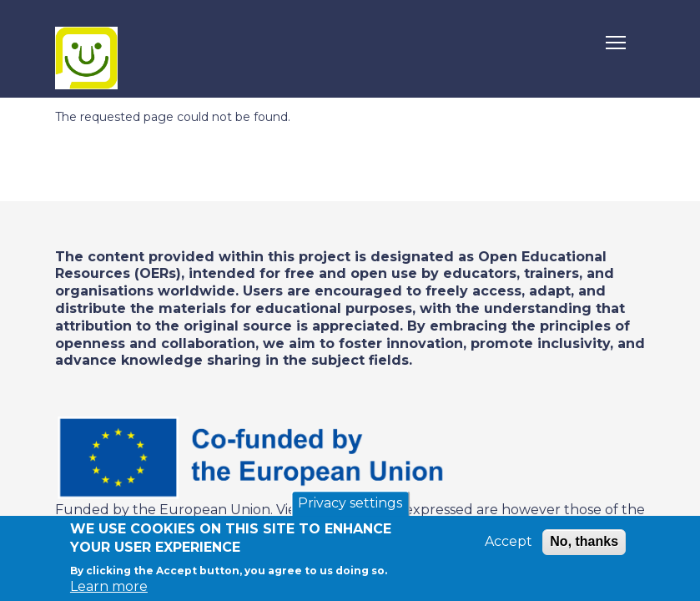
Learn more (109, 587)
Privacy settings (350, 504)
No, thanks (584, 542)
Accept (509, 542)
